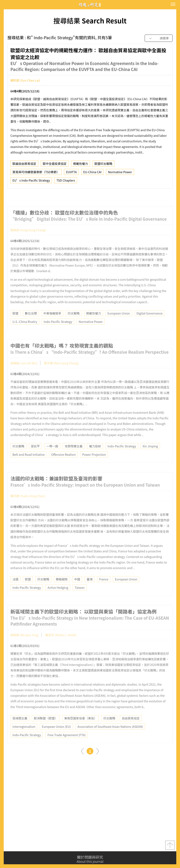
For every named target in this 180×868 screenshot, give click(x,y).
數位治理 (31, 321)
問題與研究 (90, 5)
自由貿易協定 (131, 726)
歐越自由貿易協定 (24, 165)
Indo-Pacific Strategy (58, 330)
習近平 (35, 455)
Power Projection (94, 463)
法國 (15, 588)
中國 (77, 588)
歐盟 (15, 321)
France (104, 588)
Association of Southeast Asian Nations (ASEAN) (110, 735)
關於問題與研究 (90, 859)
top (170, 847)
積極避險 (62, 588)
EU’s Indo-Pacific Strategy (31, 182)
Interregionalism (24, 735)
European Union (119, 321)
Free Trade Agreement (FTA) (66, 743)
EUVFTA (71, 173)
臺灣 (90, 588)
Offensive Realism (63, 463)
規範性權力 (81, 165)
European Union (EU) (56, 735)
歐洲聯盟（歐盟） (46, 726)
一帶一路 (52, 455)
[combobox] (159, 38)
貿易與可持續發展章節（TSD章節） (36, 173)
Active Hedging (58, 596)
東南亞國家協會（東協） (81, 726)
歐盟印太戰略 (103, 165)
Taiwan (80, 596)
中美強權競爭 (52, 321)
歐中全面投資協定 (55, 165)
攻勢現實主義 (74, 455)
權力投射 (95, 455)
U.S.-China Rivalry (25, 330)
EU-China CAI (92, 173)
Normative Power (120, 173)
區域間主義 (20, 726)
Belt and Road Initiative (29, 463)
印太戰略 (74, 321)
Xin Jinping (150, 455)
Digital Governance (150, 321)
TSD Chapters (66, 182)
